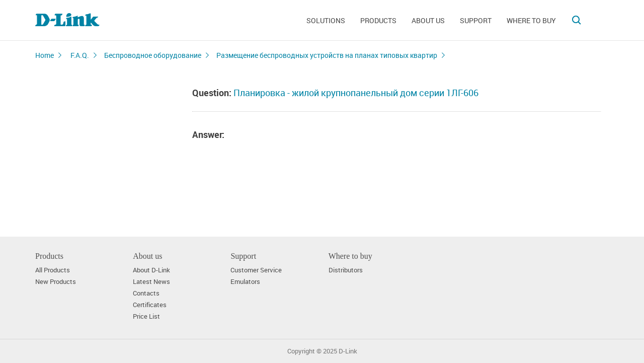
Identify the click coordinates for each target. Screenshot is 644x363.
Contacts (146, 293)
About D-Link (151, 270)
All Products (53, 270)
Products (378, 20)
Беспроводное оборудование (153, 55)
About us (428, 20)
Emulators (245, 282)
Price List (146, 316)
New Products (56, 282)
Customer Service (256, 270)
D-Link (348, 351)
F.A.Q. (80, 55)
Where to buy (531, 20)
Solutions (326, 20)
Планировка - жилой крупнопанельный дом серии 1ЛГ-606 (356, 93)
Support (476, 20)
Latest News (151, 282)
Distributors (346, 270)
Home (45, 55)
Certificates (150, 305)
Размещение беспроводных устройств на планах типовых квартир (327, 55)
